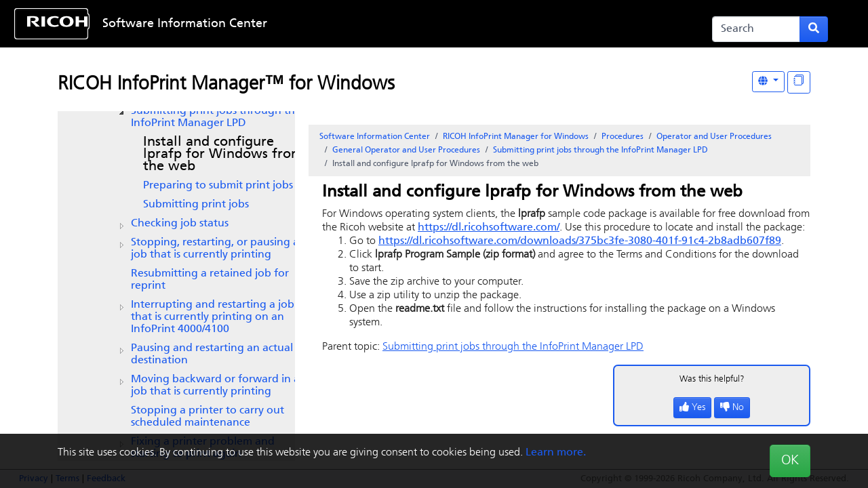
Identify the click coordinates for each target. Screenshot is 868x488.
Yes (692, 408)
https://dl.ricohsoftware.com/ (489, 228)
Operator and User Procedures (714, 137)
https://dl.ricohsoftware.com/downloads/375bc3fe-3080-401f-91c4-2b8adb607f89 (580, 241)
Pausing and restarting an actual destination (212, 354)
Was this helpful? (712, 379)
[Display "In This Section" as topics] (799, 82)
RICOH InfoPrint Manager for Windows (516, 137)
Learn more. (556, 453)
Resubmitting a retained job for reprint (210, 280)
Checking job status (180, 224)
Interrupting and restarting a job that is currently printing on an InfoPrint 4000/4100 (213, 317)
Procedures (623, 137)
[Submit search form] (814, 29)
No (732, 408)
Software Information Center (185, 24)
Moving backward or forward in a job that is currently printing (215, 386)
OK (790, 461)
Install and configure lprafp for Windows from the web (223, 155)
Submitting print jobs (196, 205)
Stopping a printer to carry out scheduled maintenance (208, 417)
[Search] (756, 29)
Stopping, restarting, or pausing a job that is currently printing (215, 249)
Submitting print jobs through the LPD (216, 117)
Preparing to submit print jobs (218, 186)
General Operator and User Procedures (406, 150)
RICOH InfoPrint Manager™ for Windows (226, 85)
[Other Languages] (768, 82)
